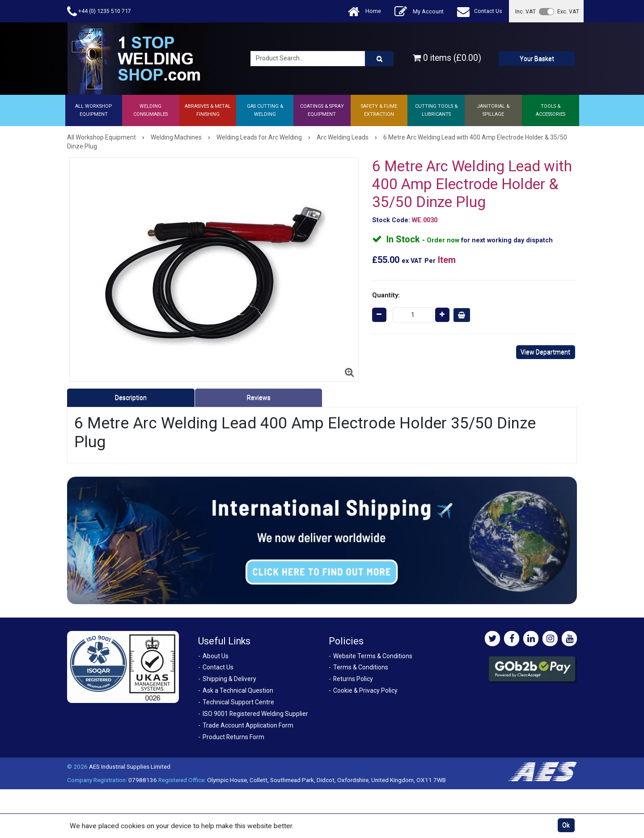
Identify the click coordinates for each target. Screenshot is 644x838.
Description (131, 398)
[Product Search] (379, 59)
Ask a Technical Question (238, 690)
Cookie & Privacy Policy (365, 690)
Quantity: (386, 295)
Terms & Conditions (361, 667)
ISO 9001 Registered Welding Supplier (255, 714)
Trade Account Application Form (248, 725)
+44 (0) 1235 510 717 (99, 11)
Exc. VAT (568, 11)
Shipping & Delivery (229, 679)
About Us (216, 656)
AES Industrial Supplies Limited (130, 766)
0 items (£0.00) (447, 58)
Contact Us (480, 11)
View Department (545, 352)
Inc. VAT (525, 11)
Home (364, 11)
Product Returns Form (233, 737)
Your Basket (537, 59)
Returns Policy (353, 679)
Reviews (259, 398)
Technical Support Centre (238, 702)
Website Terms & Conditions (373, 656)
